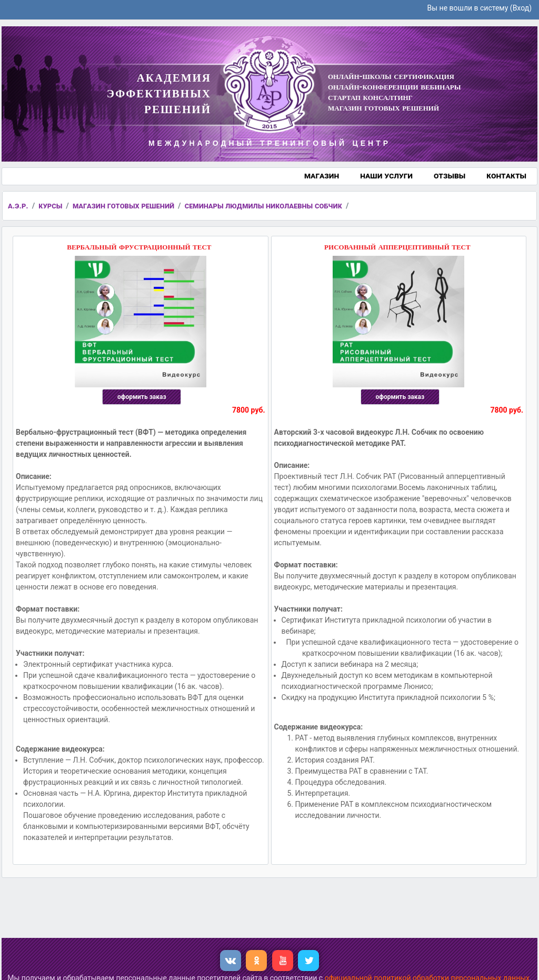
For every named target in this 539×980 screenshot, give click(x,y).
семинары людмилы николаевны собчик (263, 206)
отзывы (450, 176)
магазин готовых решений (123, 206)
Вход (521, 8)
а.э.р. (18, 206)
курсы (50, 206)
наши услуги (386, 176)
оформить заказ (142, 397)
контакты (506, 176)
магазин (322, 176)
